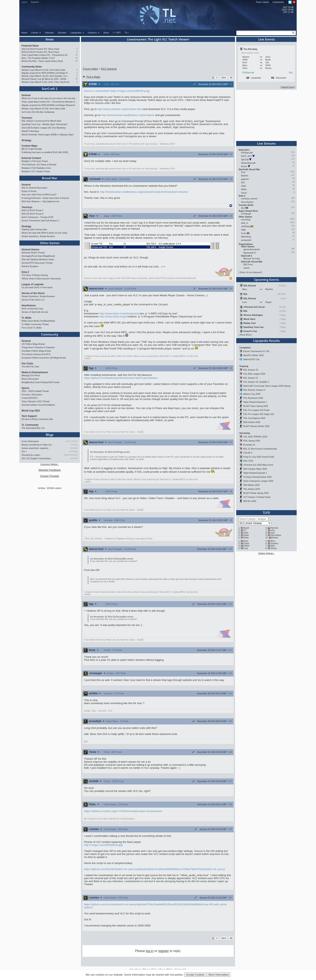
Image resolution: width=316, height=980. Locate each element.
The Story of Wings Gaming (35, 275)
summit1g (246, 220)
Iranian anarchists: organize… (36, 448)
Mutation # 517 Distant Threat (36, 171)
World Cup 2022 (31, 411)
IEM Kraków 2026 (252, 422)
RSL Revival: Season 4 (254, 390)
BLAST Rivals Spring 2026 (256, 493)
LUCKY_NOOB (71, 441)
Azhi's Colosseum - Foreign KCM (37, 217)
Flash (246, 543)
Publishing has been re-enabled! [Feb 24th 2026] (45, 152)
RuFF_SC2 (246, 156)
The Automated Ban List (33, 428)
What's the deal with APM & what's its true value (44, 233)
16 (76, 55)
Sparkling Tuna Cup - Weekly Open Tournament (44, 124)
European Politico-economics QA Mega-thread (44, 358)
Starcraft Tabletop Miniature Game (38, 259)
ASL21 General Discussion (34, 188)
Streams (62, 33)
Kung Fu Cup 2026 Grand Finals (259, 457)
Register (35, 2)
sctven (247, 268)
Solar (246, 535)
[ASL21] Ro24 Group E (33, 214)
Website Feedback (50, 470)
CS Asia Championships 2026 (257, 477)
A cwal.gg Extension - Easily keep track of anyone (45, 198)
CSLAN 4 (248, 453)
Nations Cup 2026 (252, 394)
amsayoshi (246, 240)
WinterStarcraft (248, 163)
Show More (245, 335)
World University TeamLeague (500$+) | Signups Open (48, 135)
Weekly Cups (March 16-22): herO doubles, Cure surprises (46, 76)
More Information (219, 975)
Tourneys (27, 118)
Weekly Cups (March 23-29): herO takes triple (43, 70)
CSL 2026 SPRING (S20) (255, 437)
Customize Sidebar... (50, 464)
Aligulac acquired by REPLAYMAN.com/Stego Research (46, 73)
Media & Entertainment (35, 372)
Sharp (274, 548)
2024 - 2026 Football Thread (35, 391)
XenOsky (74, 448)
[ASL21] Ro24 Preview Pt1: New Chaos (40, 52)
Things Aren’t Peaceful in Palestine (38, 347)
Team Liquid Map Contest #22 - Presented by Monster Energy (46, 55)
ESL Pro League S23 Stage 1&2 (259, 414)
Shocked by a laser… (32, 455)
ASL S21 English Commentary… (37, 458)
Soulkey (275, 543)
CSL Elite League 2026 (254, 374)
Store (106, 33)
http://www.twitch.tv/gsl (113, 316)
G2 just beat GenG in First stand (37, 287)
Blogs (50, 435)
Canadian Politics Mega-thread (36, 351)
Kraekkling (73, 452)
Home (24, 33)
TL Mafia (26, 318)
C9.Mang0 (246, 214)
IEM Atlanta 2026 (251, 485)
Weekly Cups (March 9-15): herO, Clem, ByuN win (46, 82)
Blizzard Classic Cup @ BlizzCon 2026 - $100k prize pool (46, 79)
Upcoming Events (266, 280)
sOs (273, 530)
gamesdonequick (252, 249)
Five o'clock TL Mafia (32, 328)
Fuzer (244, 233)
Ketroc (244, 166)
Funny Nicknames (30, 441)
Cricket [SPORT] (30, 398)
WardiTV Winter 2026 (253, 355)
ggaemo (245, 179)
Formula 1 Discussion (32, 395)
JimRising (246, 226)
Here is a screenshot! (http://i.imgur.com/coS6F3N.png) (117, 91)
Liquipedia (278, 2)
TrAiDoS (74, 445)
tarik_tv (244, 223)
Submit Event (288, 87)
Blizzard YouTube (252, 259)
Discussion (279, 78)
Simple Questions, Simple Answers (38, 236)
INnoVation (276, 535)
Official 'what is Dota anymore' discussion (41, 279)
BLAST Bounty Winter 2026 (256, 426)
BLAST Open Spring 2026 (256, 406)
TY (245, 530)
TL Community (30, 425)
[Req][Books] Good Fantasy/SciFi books (41, 382)
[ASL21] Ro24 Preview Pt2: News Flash (41, 49)
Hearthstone (29, 306)
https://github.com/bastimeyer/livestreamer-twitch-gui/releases (121, 378)
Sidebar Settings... (266, 553)
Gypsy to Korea (29, 191)
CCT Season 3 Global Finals (257, 497)
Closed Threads (50, 476)
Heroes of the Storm (33, 293)
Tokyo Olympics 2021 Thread (35, 401)
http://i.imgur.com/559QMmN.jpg (103, 845)
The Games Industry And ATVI (36, 354)
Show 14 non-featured (250, 272)
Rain (246, 541)
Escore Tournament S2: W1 (256, 351)
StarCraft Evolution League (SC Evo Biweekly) (44, 128)
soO (273, 533)
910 (243, 182)
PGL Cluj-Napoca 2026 (254, 418)
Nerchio (275, 528)
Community (50, 334)
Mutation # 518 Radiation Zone (36, 168)
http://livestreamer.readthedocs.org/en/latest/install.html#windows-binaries (144, 192)
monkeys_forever (249, 199)
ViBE (243, 230)
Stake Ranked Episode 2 (255, 473)
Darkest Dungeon (30, 266)
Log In (24, 2)
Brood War (50, 178)
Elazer (275, 538)
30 (76, 58)
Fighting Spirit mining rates (34, 229)
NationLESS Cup (251, 359)
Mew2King (246, 237)
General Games (30, 250)
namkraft (74, 458)
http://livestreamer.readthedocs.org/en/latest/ (128, 115)
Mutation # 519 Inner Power (35, 161)
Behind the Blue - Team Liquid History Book (42, 61)
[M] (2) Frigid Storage (32, 149)
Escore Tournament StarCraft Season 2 (40, 221)
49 (76, 79)
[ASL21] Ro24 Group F (32, 210)
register (164, 951)
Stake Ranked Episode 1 (255, 402)
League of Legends (33, 284)
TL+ (127, 33)
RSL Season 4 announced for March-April (41, 121)
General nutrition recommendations (38, 405)
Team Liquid (262, 2)
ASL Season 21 (251, 378)
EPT (116, 33)
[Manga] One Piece (31, 375)
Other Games (50, 243)
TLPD (266, 513)
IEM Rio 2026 (250, 501)
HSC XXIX (248, 461)
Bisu (273, 541)
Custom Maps (30, 146)
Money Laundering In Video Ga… (37, 445)
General (26, 95)
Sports (25, 388)
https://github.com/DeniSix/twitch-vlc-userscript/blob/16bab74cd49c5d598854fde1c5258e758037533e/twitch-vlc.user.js (154, 869)
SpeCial (245, 160)
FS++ (24, 452)
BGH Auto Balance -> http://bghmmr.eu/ (40, 201)
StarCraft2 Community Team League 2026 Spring (267, 386)
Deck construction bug (32, 309)
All (231, 78)
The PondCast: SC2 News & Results (39, 165)
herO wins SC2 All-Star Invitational (38, 112)
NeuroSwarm (247, 202)
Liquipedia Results (266, 341)
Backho (245, 176)
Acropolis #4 (249, 445)
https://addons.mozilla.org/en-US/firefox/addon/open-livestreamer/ (123, 811)
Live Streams (266, 143)
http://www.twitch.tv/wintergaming (119, 313)
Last (246, 548)
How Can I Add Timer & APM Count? (39, 195)
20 (76, 61)
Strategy (26, 140)
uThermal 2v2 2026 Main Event (258, 465)
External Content (31, 158)
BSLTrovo (248, 264)
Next (224, 78)
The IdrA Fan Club (30, 367)
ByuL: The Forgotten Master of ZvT (38, 58)
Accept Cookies (195, 975)
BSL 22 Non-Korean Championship (260, 449)
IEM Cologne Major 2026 (255, 469)
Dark (246, 533)
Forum (36, 33)
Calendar (49, 33)
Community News (32, 67)
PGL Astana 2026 (252, 489)
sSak (243, 186)
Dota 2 (25, 272)
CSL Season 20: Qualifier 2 (256, 382)
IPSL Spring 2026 (252, 441)
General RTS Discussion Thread (37, 263)
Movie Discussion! (30, 379)
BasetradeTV (250, 253)
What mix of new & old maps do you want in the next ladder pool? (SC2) (50, 98)
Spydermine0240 (71, 455)
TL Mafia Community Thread (35, 324)
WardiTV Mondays (30, 131)
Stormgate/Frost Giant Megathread (38, 256)
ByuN (246, 528)
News (50, 39)
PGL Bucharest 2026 (253, 398)
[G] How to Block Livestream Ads (37, 419)
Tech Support (29, 416)
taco (243, 208)
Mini (273, 546)
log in (150, 951)
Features (94, 33)
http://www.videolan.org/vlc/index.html (120, 109)
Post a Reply (91, 77)
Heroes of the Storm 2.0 (33, 300)
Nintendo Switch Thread (33, 253)
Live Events (267, 39)
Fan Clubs (27, 364)
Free (243, 172)
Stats (246, 538)
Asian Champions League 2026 (258, 481)
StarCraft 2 (50, 89)
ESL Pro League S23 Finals (256, 410)
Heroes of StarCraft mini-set (35, 312)
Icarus (244, 193)
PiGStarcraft (248, 73)
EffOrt (247, 546)
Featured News (30, 46)
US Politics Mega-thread (33, 344)
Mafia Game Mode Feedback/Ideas (38, 321)
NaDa (244, 189)
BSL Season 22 (251, 370)
